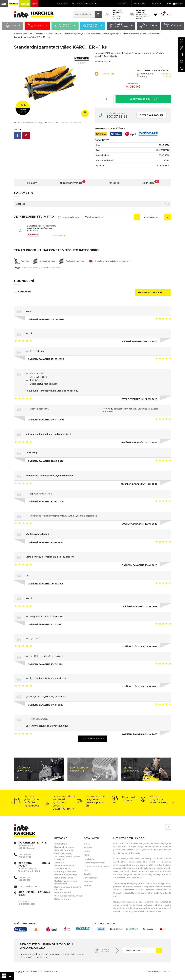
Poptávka (89, 882)
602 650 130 (24, 880)
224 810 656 (24, 877)
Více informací (102, 61)
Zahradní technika (64, 878)
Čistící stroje (61, 844)
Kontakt (88, 885)
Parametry (31, 183)
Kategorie (114, 183)
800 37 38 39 (117, 116)
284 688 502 (25, 854)
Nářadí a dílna (62, 899)
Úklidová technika (54, 34)
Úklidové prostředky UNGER (68, 896)
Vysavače (59, 862)
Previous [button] (12, 803)
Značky (88, 874)
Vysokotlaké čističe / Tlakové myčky (65, 867)
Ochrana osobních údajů (96, 866)
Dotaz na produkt (151, 115)
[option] (52, 86)
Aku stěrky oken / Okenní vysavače (67, 858)
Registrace (140, 4)
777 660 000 (25, 857)
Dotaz (49, 123)
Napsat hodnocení (153, 292)
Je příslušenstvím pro (73, 182)
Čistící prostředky (121, 26)
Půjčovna (173, 26)
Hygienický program (65, 26)
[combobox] (111, 217)
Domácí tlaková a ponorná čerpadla (68, 888)
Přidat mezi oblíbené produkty (28, 123)
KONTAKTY (157, 4)
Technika (37, 26)
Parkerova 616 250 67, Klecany (32, 845)
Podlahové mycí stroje (74, 34)
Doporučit (62, 123)
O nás (87, 844)
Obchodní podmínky (94, 863)
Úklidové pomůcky (93, 26)
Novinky (13, 26)
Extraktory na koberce (65, 871)
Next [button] (173, 803)
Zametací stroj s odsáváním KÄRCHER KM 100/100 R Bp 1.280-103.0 (41, 228)
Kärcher (88, 848)
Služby (148, 26)
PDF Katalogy (91, 878)
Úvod (30, 34)
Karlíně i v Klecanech (156, 902)
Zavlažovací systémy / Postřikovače (66, 882)
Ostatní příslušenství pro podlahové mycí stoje (141, 34)
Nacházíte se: (20, 34)
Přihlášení (123, 4)
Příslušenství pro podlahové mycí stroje (102, 34)
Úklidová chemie (63, 893)
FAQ (86, 870)
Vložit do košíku (143, 99)
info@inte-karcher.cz (29, 886)
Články (87, 855)
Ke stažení (89, 859)
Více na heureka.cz (93, 739)
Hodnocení (151, 182)
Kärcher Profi (163, 165)
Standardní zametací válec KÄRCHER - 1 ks (32, 37)
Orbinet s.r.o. (165, 972)
